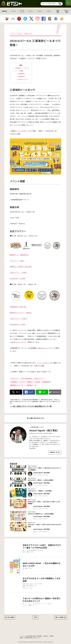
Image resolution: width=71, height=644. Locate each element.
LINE (44, 392)
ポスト (18, 392)
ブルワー (40, 11)
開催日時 (22, 77)
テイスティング (22, 11)
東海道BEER (46, 382)
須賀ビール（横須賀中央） (20, 255)
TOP (35, 613)
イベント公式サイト (23, 131)
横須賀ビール (32, 385)
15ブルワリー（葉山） (17, 261)
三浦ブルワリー (39, 379)
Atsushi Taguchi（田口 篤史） (44, 431)
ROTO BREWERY (27, 379)
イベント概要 (19, 71)
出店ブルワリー (24, 79)
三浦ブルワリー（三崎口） (19, 273)
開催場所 (22, 74)
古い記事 (11, 613)
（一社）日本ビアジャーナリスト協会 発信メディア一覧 (31, 406)
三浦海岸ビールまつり (22, 68)
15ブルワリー (15, 379)
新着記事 (4, 11)
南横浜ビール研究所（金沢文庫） (21, 267)
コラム (49, 11)
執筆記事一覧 (54, 452)
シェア (31, 392)
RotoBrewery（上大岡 (17, 279)
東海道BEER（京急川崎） (18, 307)
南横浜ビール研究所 (34, 382)
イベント (13, 11)
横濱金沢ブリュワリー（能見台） (21, 313)
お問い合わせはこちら (37, 418)
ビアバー (31, 11)
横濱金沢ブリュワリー (18, 385)
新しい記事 (59, 613)
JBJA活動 (58, 11)
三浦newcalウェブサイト (18, 342)
